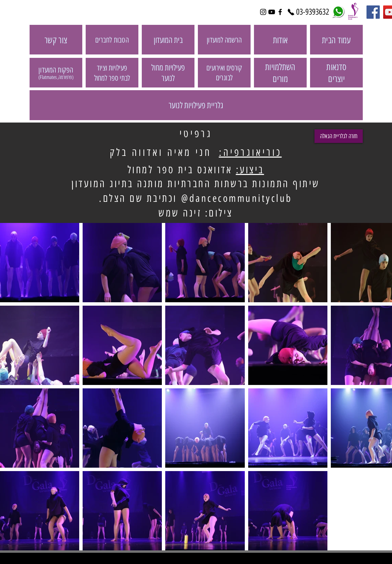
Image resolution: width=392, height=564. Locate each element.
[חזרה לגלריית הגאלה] (339, 136)
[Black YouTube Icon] (272, 12)
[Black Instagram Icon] (263, 12)
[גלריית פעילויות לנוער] (196, 105)
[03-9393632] (313, 12)
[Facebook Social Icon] (373, 12)
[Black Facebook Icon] (280, 12)
